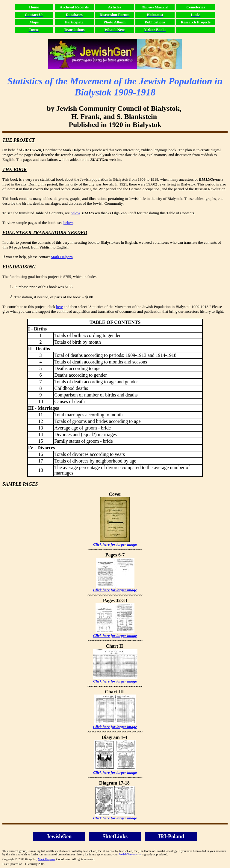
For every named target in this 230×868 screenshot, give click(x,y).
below (75, 213)
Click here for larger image (115, 544)
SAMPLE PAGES (20, 484)
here (59, 307)
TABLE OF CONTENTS (115, 322)
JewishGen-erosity (130, 854)
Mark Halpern (62, 257)
